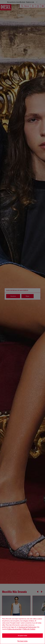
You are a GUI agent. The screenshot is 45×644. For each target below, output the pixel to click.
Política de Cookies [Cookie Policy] (29, 629)
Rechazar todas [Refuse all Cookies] (22, 641)
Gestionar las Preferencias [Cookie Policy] (27, 627)
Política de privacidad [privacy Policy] (14, 629)
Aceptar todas (22, 636)
